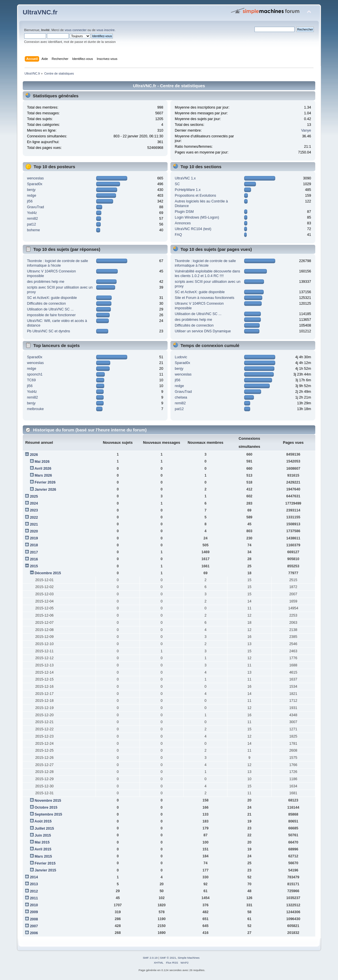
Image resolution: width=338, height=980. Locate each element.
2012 (34, 891)
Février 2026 (45, 482)
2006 (34, 933)
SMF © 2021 (168, 958)
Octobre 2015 (46, 807)
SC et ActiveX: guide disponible (52, 298)
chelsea (181, 397)
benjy (31, 190)
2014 (34, 877)
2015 (34, 566)
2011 (34, 898)
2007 (34, 926)
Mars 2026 (43, 475)
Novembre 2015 (48, 801)
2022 (34, 518)
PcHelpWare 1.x (188, 190)
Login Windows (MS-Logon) (197, 217)
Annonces (183, 223)
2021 (34, 524)
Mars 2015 (43, 856)
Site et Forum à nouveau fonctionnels (205, 298)
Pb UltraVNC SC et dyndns (49, 331)
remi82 (33, 219)
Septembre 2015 (48, 814)
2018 (34, 545)
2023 (34, 510)
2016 (34, 559)
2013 (34, 884)
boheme (34, 230)
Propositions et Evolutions (195, 196)
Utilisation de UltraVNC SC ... (50, 309)
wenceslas (35, 178)
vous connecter (76, 30)
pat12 (32, 224)
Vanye (306, 130)
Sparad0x (35, 184)
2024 (34, 503)
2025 (34, 496)
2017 (34, 552)
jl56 (30, 201)
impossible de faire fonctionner (51, 315)
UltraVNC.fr (40, 12)
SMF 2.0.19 (150, 958)
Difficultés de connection (46, 304)
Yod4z (32, 213)
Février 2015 (45, 863)
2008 (34, 919)
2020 (34, 531)
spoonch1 (35, 374)
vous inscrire (106, 30)
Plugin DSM (184, 212)
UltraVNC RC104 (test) (193, 229)
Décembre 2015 (48, 573)
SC (177, 184)
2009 (34, 912)
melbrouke (35, 409)
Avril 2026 (43, 469)
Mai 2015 (42, 842)
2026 (34, 455)
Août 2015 (43, 821)
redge (32, 196)
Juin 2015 (43, 835)
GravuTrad (36, 207)
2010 (34, 905)
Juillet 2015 (44, 829)
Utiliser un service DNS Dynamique (203, 331)
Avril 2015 (43, 849)
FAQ (178, 235)
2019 (34, 538)
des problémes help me (46, 282)
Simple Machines (189, 958)
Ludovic (181, 357)
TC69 (32, 380)
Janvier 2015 (45, 870)
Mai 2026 (42, 462)
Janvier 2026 (45, 490)
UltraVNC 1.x (185, 178)
